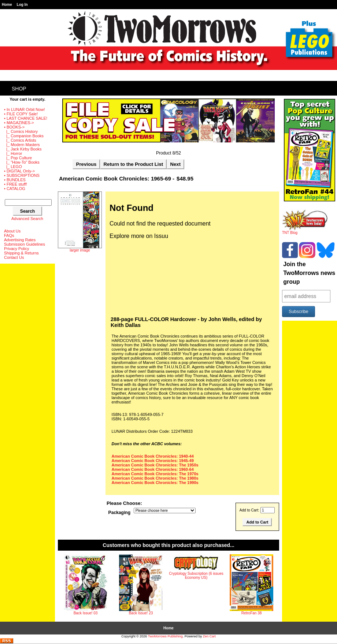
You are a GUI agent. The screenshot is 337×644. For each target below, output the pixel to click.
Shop (19, 89)
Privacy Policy (16, 249)
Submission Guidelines (25, 244)
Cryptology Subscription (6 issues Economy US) (196, 576)
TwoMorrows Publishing (165, 636)
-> (14, 127)
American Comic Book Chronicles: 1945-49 (153, 461)
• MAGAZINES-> (19, 123)
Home (7, 5)
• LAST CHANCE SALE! (26, 118)
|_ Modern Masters (22, 145)
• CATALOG (15, 189)
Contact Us (14, 257)
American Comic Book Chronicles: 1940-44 (153, 456)
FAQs (9, 235)
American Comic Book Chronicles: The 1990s (155, 483)
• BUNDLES (15, 180)
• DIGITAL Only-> (19, 171)
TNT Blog (305, 231)
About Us (12, 231)
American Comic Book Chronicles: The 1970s (155, 474)
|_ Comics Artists (20, 140)
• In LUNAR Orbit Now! (24, 109)
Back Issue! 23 (141, 613)
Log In (22, 5)
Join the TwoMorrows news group (309, 273)
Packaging (120, 513)
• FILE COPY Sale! (21, 114)
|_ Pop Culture (18, 158)
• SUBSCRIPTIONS (22, 175)
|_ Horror (13, 153)
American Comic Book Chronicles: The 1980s (155, 478)
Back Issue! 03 (86, 613)
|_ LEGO (13, 167)
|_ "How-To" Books (22, 162)
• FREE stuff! (16, 184)
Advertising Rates (20, 240)
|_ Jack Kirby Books (23, 149)
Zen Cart (209, 636)
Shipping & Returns (21, 253)
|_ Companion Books (24, 136)
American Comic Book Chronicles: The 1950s (155, 465)
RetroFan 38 (252, 613)
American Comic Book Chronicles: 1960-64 (153, 469)
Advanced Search (27, 219)
